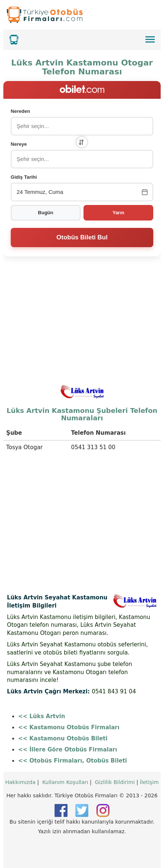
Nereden (20, 111)
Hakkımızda (20, 782)
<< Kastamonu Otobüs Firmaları (69, 727)
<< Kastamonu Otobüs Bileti (63, 739)
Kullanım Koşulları (65, 782)
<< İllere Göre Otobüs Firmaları (68, 750)
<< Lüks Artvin (42, 716)
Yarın (118, 213)
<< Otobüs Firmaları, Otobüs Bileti (73, 761)
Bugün (45, 213)
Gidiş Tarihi (24, 177)
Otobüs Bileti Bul (82, 237)
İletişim (149, 782)
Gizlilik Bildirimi (115, 782)
